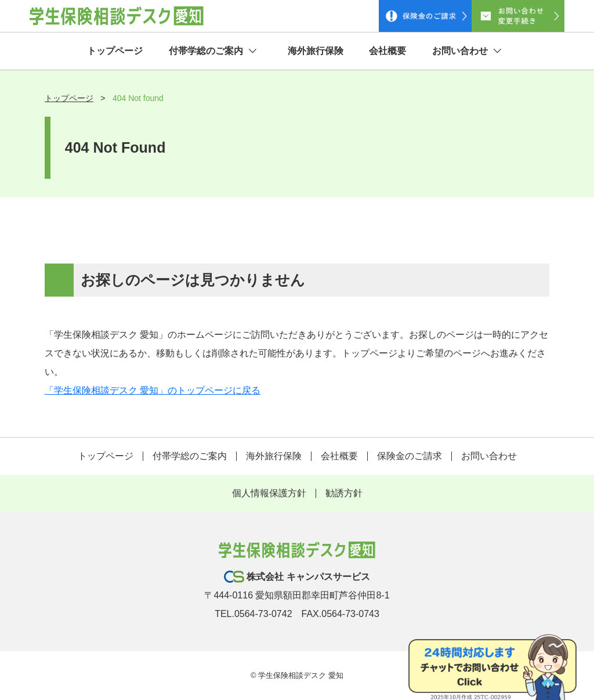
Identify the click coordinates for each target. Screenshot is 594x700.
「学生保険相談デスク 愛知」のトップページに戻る (153, 390)
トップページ (115, 51)
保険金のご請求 (410, 456)
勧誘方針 (344, 493)
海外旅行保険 (316, 51)
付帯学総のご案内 (213, 51)
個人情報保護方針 (269, 493)
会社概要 (387, 51)
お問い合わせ (467, 51)
